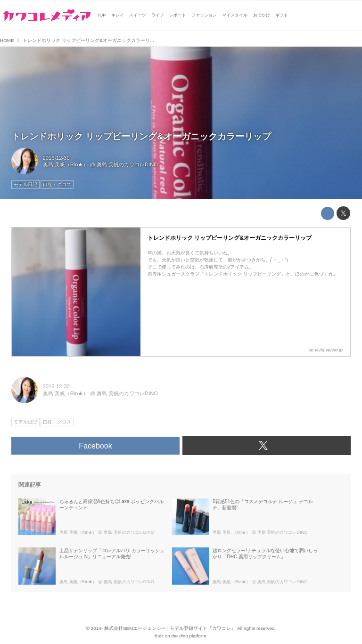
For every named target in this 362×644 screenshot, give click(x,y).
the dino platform (189, 636)
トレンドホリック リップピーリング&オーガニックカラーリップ (141, 136)
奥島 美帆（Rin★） (66, 164)
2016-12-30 (56, 158)
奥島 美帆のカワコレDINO (127, 164)
